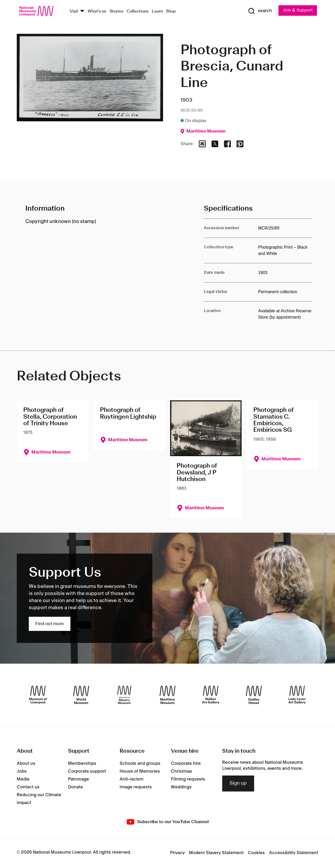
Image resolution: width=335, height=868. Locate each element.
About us (26, 764)
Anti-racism (132, 779)
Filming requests (188, 779)
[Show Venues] (82, 11)
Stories (116, 11)
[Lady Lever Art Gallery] (297, 695)
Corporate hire (186, 764)
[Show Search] (259, 11)
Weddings (181, 787)
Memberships (82, 764)
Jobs (22, 772)
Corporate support (87, 772)
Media (23, 779)
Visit (74, 11)
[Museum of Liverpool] (38, 695)
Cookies (256, 853)
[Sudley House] (254, 695)
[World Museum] (81, 695)
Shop (171, 11)
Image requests (136, 787)
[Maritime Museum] (167, 695)
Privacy (177, 853)
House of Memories (140, 772)
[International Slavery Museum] (124, 695)
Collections (138, 11)
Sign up (238, 783)
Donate (76, 787)
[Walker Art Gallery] (211, 695)
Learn (157, 11)
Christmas (182, 772)
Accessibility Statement (294, 853)
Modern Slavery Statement (216, 853)
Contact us (28, 787)
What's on (97, 11)
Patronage (79, 779)
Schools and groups (140, 764)
